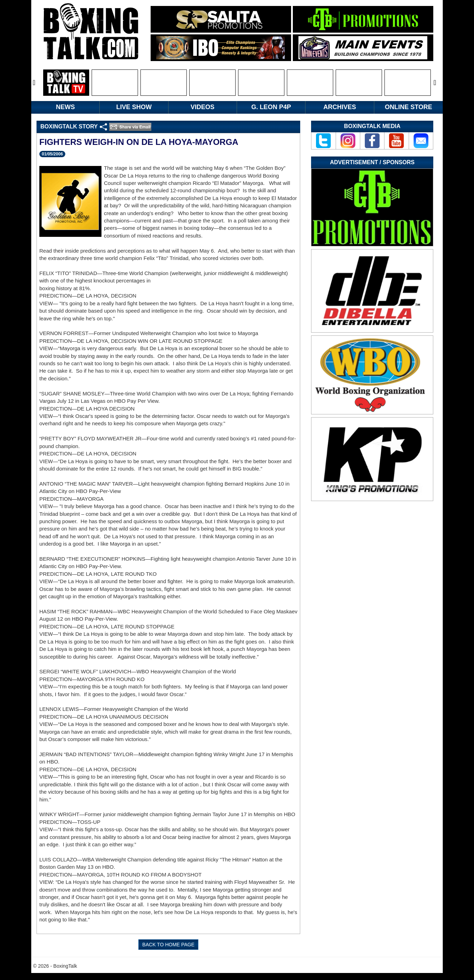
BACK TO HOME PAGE (168, 945)
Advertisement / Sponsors (372, 162)
